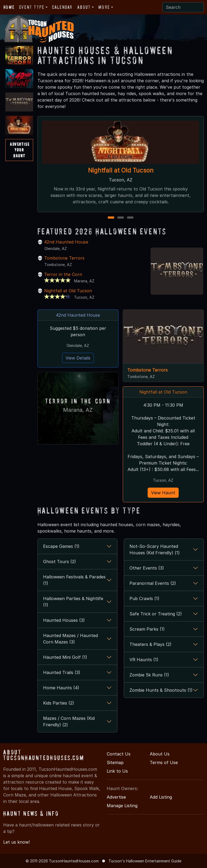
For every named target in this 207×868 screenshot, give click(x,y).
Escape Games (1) (61, 546)
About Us (160, 754)
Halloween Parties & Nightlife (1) (73, 602)
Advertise (116, 797)
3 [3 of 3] (130, 218)
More (104, 7)
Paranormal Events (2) (153, 583)
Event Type (32, 7)
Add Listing (161, 797)
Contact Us (119, 754)
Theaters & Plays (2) (150, 644)
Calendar (62, 7)
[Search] (183, 7)
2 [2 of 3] (120, 218)
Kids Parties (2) (59, 703)
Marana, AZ (78, 409)
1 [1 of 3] (111, 218)
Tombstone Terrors (64, 258)
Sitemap (115, 762)
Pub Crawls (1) (144, 598)
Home (9, 7)
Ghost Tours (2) (60, 562)
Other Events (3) (147, 568)
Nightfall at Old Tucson (120, 170)
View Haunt (163, 493)
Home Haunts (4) (61, 688)
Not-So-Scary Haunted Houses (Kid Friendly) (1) (155, 549)
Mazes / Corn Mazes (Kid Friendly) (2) (69, 721)
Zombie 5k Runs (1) (149, 675)
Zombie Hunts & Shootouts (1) (161, 690)
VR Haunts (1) (144, 660)
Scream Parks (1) (147, 629)
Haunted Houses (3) (64, 620)
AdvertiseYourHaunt (20, 150)
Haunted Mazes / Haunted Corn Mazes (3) (70, 639)
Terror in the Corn (63, 274)
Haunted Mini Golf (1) (65, 657)
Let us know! (16, 842)
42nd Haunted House (66, 242)
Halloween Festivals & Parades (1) (74, 580)
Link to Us (117, 771)
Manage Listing (122, 806)
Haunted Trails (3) (62, 672)
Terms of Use (164, 762)
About (84, 7)
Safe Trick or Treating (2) (156, 614)
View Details (78, 358)
